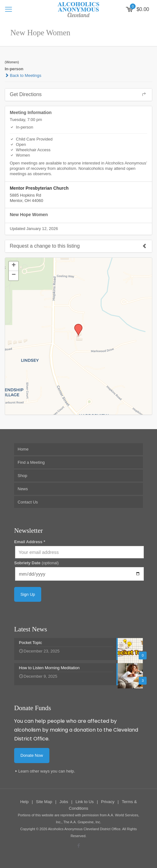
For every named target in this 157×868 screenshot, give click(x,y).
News (23, 489)
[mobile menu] (8, 9)
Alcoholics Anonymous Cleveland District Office (84, 829)
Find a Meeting (31, 462)
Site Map (44, 802)
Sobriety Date (36, 563)
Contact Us (28, 502)
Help (24, 802)
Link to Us (85, 802)
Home (23, 449)
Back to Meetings (23, 75)
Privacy (108, 802)
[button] (76, 326)
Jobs (64, 802)
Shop (22, 476)
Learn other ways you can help (46, 771)
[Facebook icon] (78, 845)
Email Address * (30, 542)
